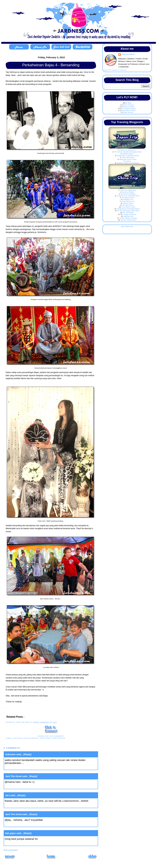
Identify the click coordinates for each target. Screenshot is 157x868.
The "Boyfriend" (128, 212)
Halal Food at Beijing (128, 194)
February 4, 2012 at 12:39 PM (23, 843)
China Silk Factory (128, 201)
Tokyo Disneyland (128, 157)
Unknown (11, 754)
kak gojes (11, 833)
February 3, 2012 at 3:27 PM (22, 786)
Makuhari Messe (128, 154)
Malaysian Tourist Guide (128, 159)
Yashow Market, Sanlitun (128, 218)
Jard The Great (13, 776)
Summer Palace (128, 203)
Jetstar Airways (128, 105)
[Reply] (27, 754)
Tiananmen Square (128, 198)
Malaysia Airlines (128, 107)
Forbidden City (128, 199)
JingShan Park (128, 216)
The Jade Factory (128, 205)
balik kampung (31, 738)
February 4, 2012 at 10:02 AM (23, 824)
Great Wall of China (128, 207)
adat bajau (18, 738)
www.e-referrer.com (127, 227)
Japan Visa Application (128, 150)
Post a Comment (11, 850)
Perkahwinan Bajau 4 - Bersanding (51, 65)
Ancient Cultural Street (128, 220)
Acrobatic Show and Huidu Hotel (128, 196)
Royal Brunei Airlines (128, 108)
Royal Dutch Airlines (128, 110)
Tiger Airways (128, 112)
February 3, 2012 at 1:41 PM (22, 768)
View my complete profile (115, 70)
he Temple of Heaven (129, 214)
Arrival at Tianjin (128, 192)
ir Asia (129, 103)
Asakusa (128, 161)
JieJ (8, 795)
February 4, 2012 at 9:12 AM (22, 805)
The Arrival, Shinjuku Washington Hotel (128, 152)
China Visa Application (128, 190)
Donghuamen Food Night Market (128, 209)
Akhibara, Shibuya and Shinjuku (128, 163)
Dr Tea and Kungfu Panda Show (128, 211)
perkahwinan (59, 738)
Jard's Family (46, 738)
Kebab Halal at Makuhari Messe (128, 155)
